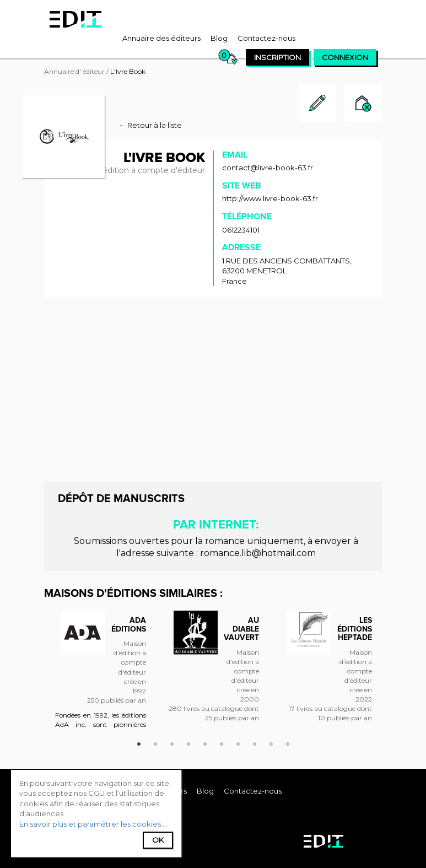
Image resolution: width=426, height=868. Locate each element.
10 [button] (288, 742)
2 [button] (155, 742)
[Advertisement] (213, 388)
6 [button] (222, 742)
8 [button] (255, 742)
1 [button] (139, 742)
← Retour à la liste (150, 125)
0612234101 (241, 230)
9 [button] (271, 742)
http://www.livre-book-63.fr (270, 198)
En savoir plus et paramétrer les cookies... (93, 824)
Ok (158, 840)
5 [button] (205, 742)
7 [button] (238, 742)
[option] (101, 675)
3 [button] (172, 742)
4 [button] (188, 742)
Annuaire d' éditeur (74, 71)
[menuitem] (161, 38)
